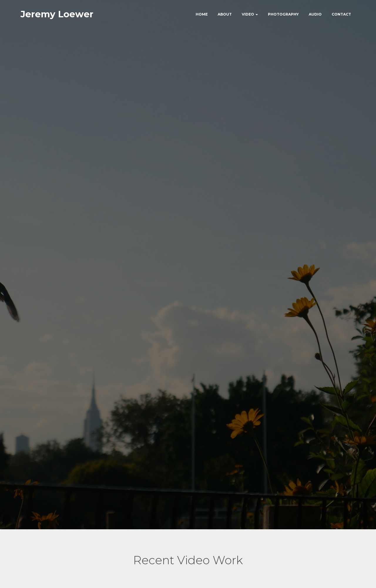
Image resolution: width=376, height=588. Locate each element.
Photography (283, 15)
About (225, 15)
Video (250, 15)
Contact (341, 15)
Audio (315, 15)
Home (202, 15)
